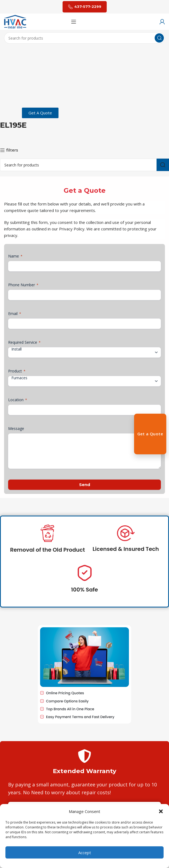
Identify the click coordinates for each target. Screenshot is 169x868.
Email (15, 314)
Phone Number (23, 285)
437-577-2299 (85, 7)
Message (16, 428)
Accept (85, 853)
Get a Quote (150, 434)
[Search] (84, 38)
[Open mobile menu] (74, 22)
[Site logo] (15, 21)
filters (12, 150)
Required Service (24, 342)
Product (17, 371)
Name (15, 256)
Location (18, 400)
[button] (161, 811)
